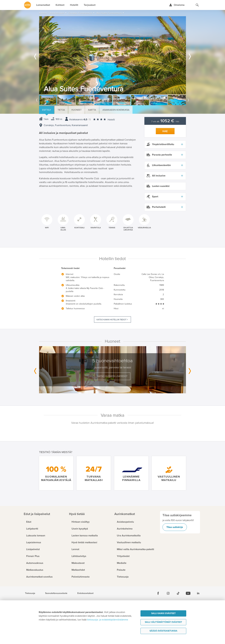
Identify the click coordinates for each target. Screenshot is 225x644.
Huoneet (76, 110)
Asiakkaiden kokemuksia (116, 110)
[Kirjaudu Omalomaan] (177, 5)
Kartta (92, 110)
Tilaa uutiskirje (175, 527)
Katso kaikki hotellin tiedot (111, 320)
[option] (112, 55)
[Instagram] (168, 593)
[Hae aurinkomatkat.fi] (197, 5)
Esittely (47, 110)
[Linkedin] (198, 593)
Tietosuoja (30, 593)
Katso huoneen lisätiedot (112, 376)
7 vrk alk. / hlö (165, 122)
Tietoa (61, 110)
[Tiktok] (178, 593)
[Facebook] (158, 593)
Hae (165, 131)
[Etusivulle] (27, 5)
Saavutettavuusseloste (56, 593)
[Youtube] (188, 593)
